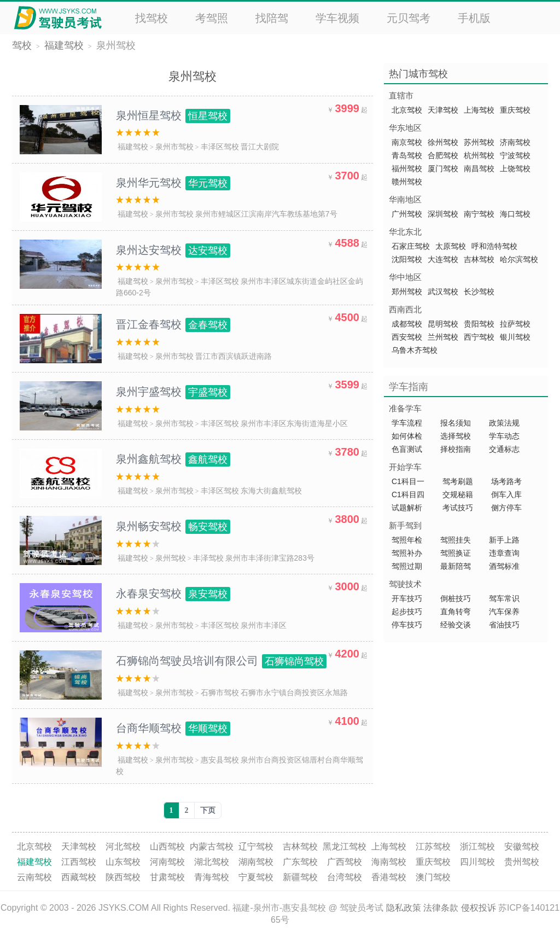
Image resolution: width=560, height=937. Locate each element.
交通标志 (504, 449)
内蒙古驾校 (212, 846)
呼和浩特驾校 (494, 246)
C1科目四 (408, 494)
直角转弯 (456, 612)
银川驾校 (515, 337)
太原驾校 (451, 246)
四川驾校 (477, 862)
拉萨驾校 (515, 324)
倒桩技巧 (456, 598)
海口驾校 (515, 214)
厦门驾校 (443, 168)
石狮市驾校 (220, 692)
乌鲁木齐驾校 (415, 350)
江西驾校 (79, 862)
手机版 (474, 18)
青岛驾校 (407, 155)
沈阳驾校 (407, 259)
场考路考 (506, 481)
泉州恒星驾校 (173, 115)
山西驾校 (167, 846)
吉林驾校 (479, 259)
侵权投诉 (479, 908)
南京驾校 (407, 142)
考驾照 (212, 18)
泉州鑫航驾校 (173, 459)
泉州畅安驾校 (173, 526)
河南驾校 (167, 862)
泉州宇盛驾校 (173, 392)
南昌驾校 (479, 168)
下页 (208, 810)
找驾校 (151, 18)
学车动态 (504, 436)
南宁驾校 (479, 214)
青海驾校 (212, 877)
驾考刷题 (458, 481)
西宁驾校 (479, 337)
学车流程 (407, 423)
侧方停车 (506, 508)
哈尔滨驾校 (519, 259)
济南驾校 (515, 142)
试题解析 (408, 508)
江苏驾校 (433, 846)
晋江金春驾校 (173, 324)
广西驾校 (345, 862)
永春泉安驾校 (173, 593)
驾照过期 (407, 566)
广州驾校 (407, 214)
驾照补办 (407, 553)
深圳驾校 (443, 214)
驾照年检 (407, 540)
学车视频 (337, 18)
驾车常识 (504, 598)
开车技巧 (407, 598)
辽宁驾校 (256, 846)
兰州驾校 (443, 337)
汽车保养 (504, 612)
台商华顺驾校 (173, 728)
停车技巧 (407, 625)
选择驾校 (456, 436)
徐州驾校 (443, 142)
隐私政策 (404, 908)
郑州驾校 (407, 292)
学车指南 (409, 387)
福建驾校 (64, 45)
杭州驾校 (479, 155)
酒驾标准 (504, 566)
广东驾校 (300, 862)
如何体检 (407, 436)
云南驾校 (34, 877)
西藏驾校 (79, 877)
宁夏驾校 (256, 877)
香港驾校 (389, 877)
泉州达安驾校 (173, 250)
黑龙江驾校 (345, 846)
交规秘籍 (458, 494)
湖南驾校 (256, 862)
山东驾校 (123, 862)
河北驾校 (123, 846)
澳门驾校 (433, 877)
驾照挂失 (456, 540)
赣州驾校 (407, 182)
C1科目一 (408, 481)
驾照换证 (456, 553)
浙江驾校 (477, 846)
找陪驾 (272, 18)
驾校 (22, 45)
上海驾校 (479, 110)
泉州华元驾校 (173, 183)
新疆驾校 (300, 877)
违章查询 (504, 553)
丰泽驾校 (208, 558)
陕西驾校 (123, 877)
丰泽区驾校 (220, 147)
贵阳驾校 (479, 324)
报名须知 (456, 423)
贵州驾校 (522, 862)
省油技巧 (504, 625)
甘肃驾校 (167, 877)
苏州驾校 (479, 142)
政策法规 (504, 423)
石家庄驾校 (411, 246)
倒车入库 (506, 494)
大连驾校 (443, 259)
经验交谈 (456, 625)
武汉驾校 (443, 292)
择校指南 (456, 449)
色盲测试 (407, 449)
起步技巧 (407, 612)
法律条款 (441, 908)
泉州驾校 (116, 45)
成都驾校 (407, 324)
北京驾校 (407, 110)
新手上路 (504, 540)
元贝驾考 (409, 18)
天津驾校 (443, 110)
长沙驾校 (479, 292)
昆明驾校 (443, 324)
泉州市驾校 (174, 147)
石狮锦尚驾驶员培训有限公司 (221, 661)
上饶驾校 (515, 168)
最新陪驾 (456, 566)
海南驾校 (389, 862)
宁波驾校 (515, 155)
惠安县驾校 (220, 760)
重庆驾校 (515, 110)
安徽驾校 (522, 846)
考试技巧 (458, 508)
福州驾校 (407, 168)
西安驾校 (407, 337)
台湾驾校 (345, 877)
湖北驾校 (212, 862)
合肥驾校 (443, 155)
